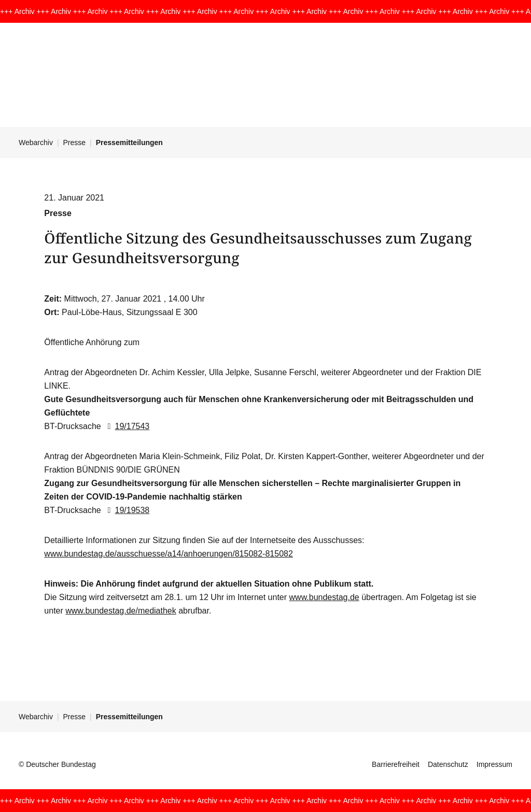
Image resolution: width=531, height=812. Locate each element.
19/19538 (126, 510)
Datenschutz (448, 764)
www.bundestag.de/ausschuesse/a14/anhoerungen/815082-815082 (169, 554)
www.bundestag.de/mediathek (121, 611)
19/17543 (126, 426)
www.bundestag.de (324, 597)
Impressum (494, 764)
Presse (75, 143)
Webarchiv (36, 143)
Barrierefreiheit (396, 764)
